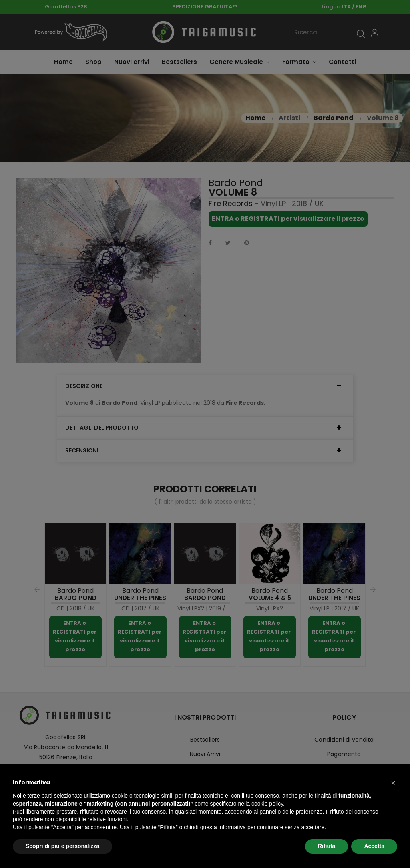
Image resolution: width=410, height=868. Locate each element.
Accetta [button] (374, 846)
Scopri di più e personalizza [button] (62, 846)
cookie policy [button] (267, 804)
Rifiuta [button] (327, 846)
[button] (393, 783)
